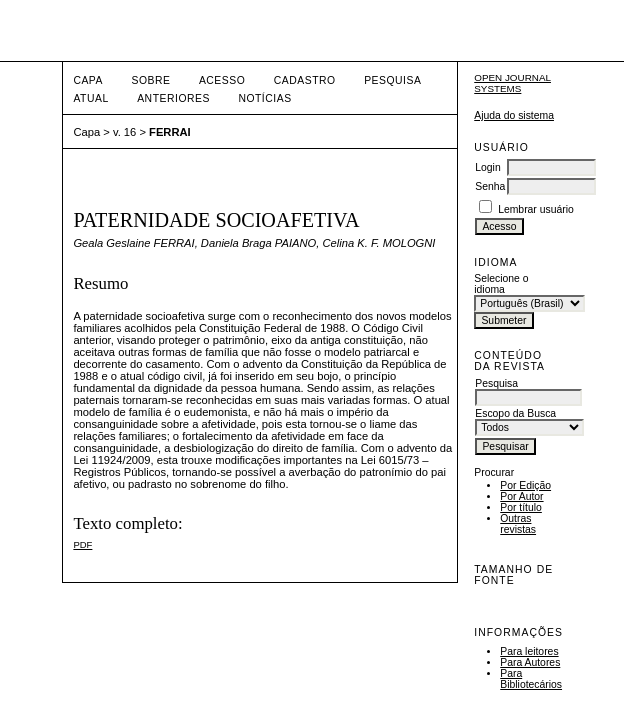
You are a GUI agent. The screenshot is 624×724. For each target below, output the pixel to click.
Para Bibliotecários (531, 679)
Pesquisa (392, 80)
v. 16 (124, 132)
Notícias (264, 98)
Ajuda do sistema (514, 115)
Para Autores (530, 662)
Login (487, 167)
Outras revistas (518, 524)
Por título (521, 507)
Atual (90, 98)
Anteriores (173, 98)
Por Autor (521, 496)
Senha (490, 186)
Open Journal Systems (512, 83)
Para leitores (529, 651)
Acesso (222, 80)
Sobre (150, 80)
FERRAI (170, 132)
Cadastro (305, 80)
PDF (82, 544)
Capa (88, 80)
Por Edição (525, 485)
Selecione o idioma (501, 284)
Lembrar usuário (536, 209)
